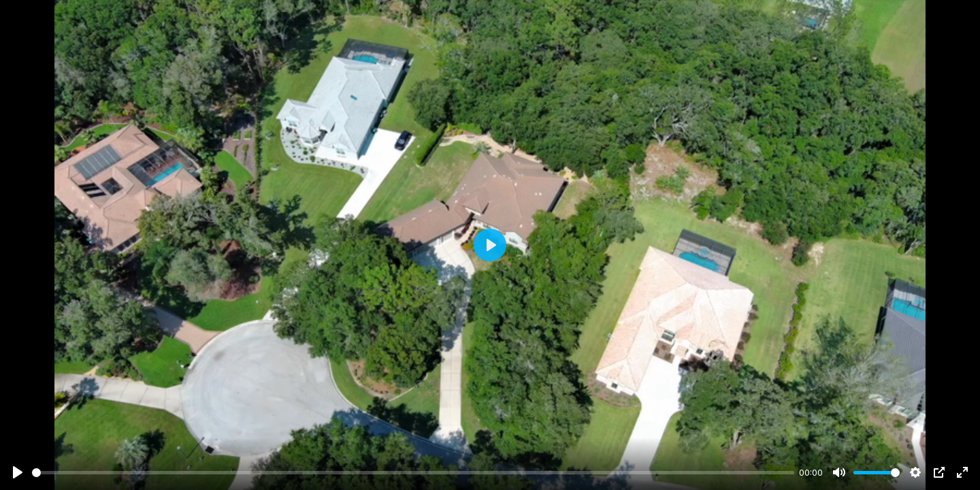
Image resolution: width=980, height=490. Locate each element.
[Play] (18, 472)
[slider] (413, 473)
